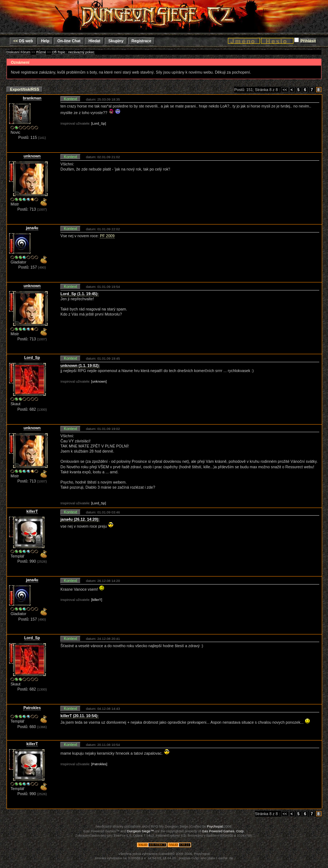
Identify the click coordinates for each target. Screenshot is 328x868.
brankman (32, 98)
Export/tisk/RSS (25, 89)
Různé (41, 52)
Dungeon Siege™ (141, 831)
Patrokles (32, 708)
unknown (32, 156)
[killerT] (97, 600)
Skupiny (116, 41)
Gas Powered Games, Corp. (223, 831)
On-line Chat (69, 41)
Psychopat (215, 826)
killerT (32, 511)
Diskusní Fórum (18, 52)
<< (285, 90)
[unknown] (99, 382)
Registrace (141, 41)
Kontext (71, 99)
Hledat (94, 41)
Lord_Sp (32, 357)
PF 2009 (107, 236)
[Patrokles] (99, 764)
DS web (23, 41)
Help (45, 41)
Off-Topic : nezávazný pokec (73, 52)
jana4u (32, 228)
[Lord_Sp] (99, 124)
